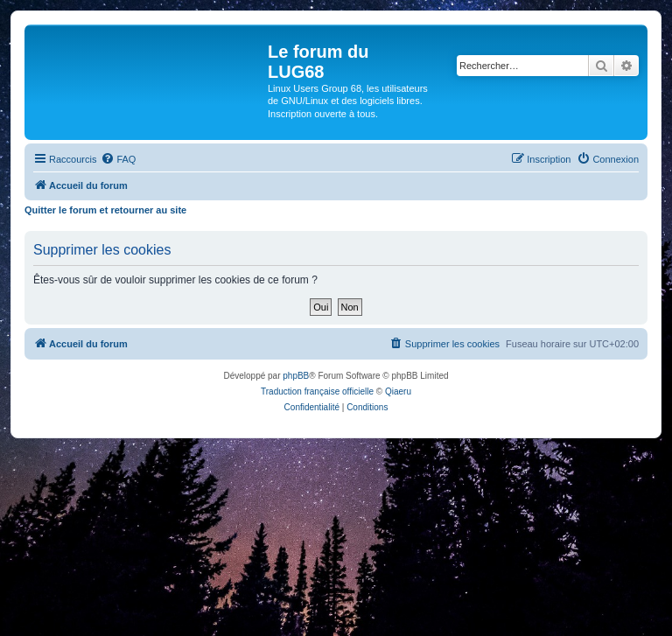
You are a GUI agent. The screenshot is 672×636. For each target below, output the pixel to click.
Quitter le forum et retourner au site (105, 210)
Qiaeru (398, 391)
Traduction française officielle (317, 391)
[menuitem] (118, 159)
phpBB (296, 376)
